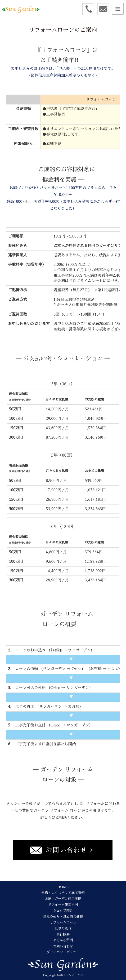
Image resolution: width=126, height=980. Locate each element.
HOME (63, 887)
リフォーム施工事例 (63, 905)
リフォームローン (63, 922)
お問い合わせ (63, 946)
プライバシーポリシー (63, 952)
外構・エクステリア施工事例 (63, 893)
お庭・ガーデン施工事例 (63, 899)
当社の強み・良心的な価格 (63, 917)
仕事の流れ (63, 928)
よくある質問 (63, 940)
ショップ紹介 (63, 910)
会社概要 (63, 934)
